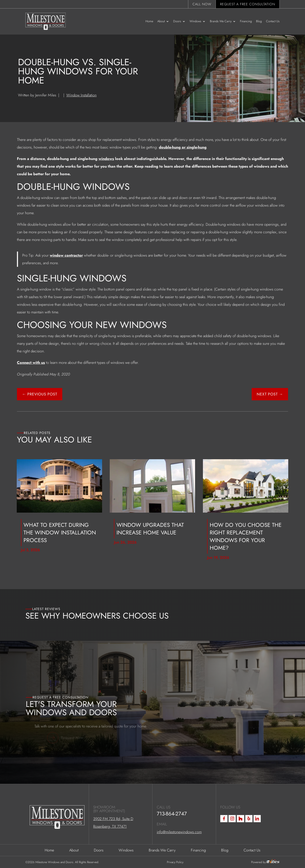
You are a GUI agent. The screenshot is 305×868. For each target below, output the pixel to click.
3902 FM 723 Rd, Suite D (113, 861)
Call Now (202, 4)
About (161, 21)
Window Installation (81, 95)
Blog (259, 21)
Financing (246, 21)
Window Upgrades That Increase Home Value (150, 529)
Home (149, 21)
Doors (177, 21)
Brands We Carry (221, 21)
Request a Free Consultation (248, 4)
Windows (195, 21)
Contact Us (273, 21)
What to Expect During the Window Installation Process (60, 533)
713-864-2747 (172, 856)
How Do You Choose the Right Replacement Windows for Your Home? (246, 536)
